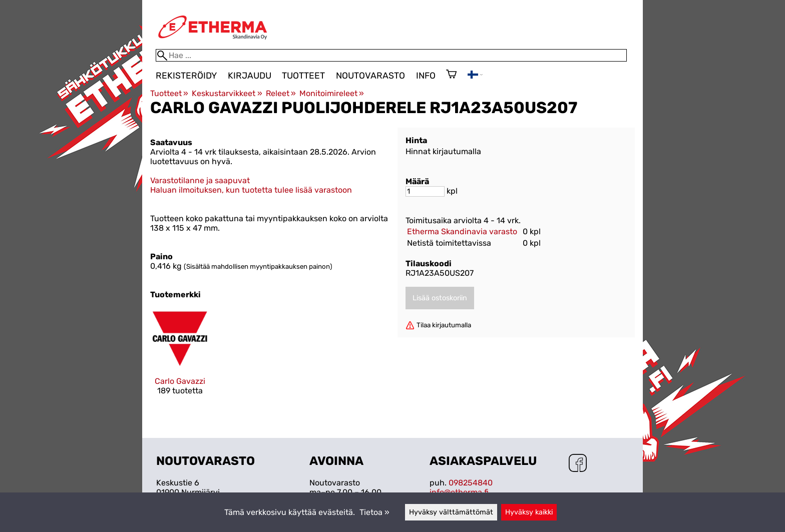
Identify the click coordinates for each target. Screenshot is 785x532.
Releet (281, 93)
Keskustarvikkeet (227, 93)
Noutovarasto (370, 76)
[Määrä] (425, 191)
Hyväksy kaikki (529, 512)
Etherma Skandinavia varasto (462, 231)
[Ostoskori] (451, 75)
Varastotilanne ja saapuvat (200, 180)
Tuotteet (303, 76)
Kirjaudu (250, 76)
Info (426, 76)
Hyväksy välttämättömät (451, 512)
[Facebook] (578, 464)
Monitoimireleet (332, 93)
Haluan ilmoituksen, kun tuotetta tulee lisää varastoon (251, 190)
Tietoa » (374, 512)
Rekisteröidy (186, 76)
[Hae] (391, 55)
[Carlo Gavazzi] (180, 361)
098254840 (471, 483)
